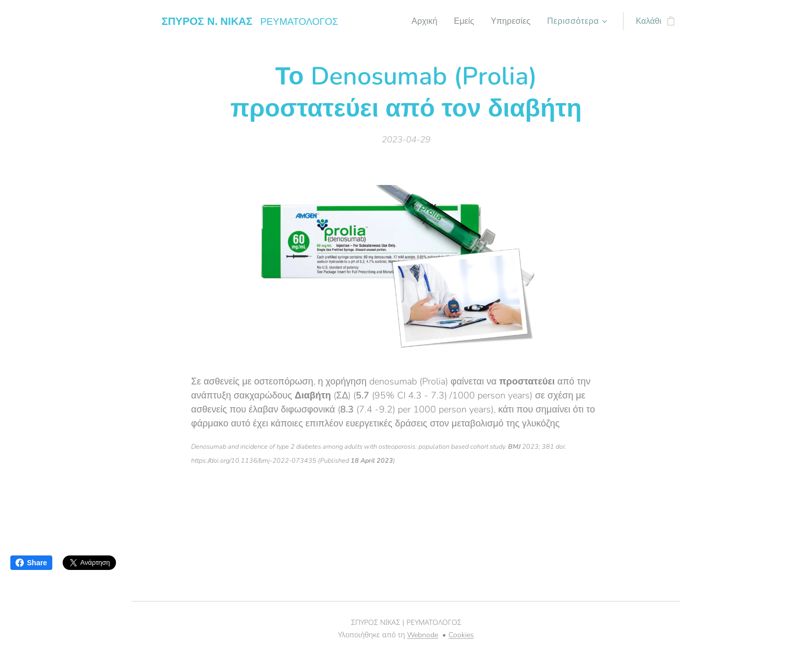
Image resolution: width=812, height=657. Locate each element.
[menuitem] (422, 21)
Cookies (461, 635)
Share (31, 563)
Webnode (423, 635)
